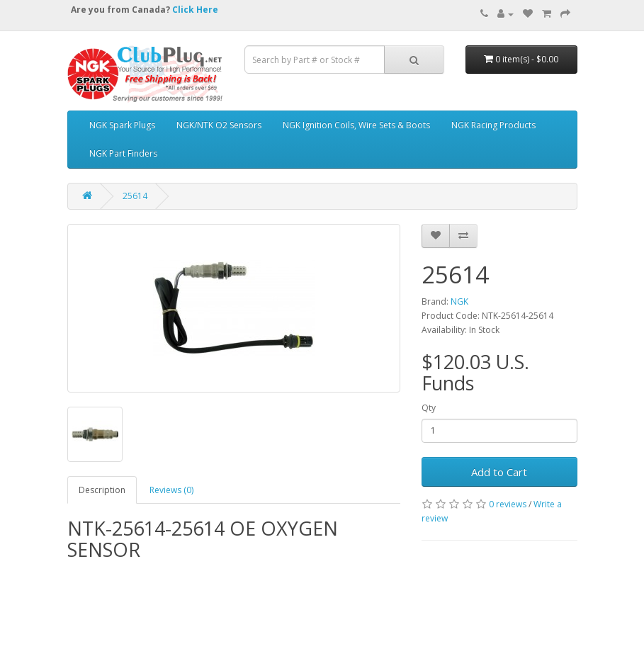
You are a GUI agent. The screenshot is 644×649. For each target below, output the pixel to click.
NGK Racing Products (493, 125)
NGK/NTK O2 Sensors (219, 125)
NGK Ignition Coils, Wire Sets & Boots (356, 125)
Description (102, 490)
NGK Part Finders (123, 153)
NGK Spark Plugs (122, 125)
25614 (135, 196)
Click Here (195, 10)
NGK (459, 301)
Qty (429, 408)
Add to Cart (499, 472)
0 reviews (508, 504)
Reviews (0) (171, 490)
